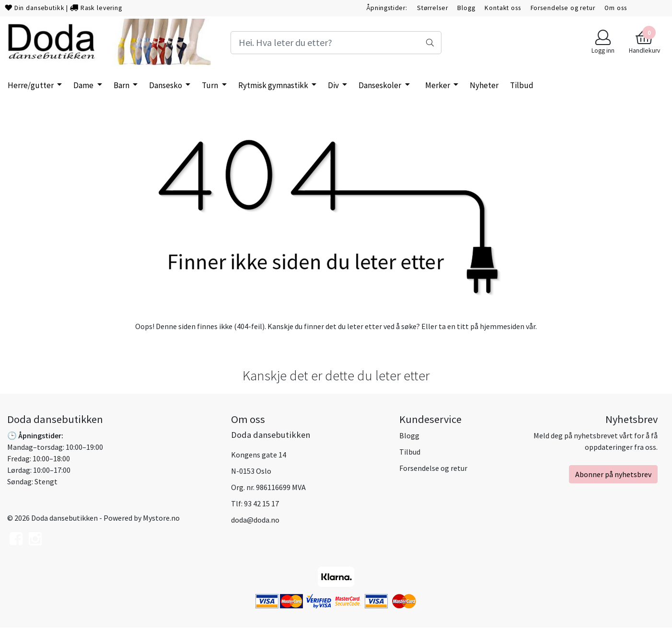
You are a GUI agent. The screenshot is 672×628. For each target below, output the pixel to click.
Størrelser (433, 8)
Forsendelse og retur (563, 8)
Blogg (466, 8)
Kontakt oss (503, 8)
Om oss (615, 8)
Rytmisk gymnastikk (274, 85)
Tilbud (410, 452)
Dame (84, 85)
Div (334, 85)
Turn (211, 85)
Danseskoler (381, 85)
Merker (438, 85)
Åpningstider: (387, 8)
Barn (122, 85)
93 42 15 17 (261, 503)
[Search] (336, 43)
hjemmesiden (502, 326)
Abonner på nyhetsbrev (613, 474)
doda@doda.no (255, 520)
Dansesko (166, 85)
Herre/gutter (31, 85)
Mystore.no (161, 518)
